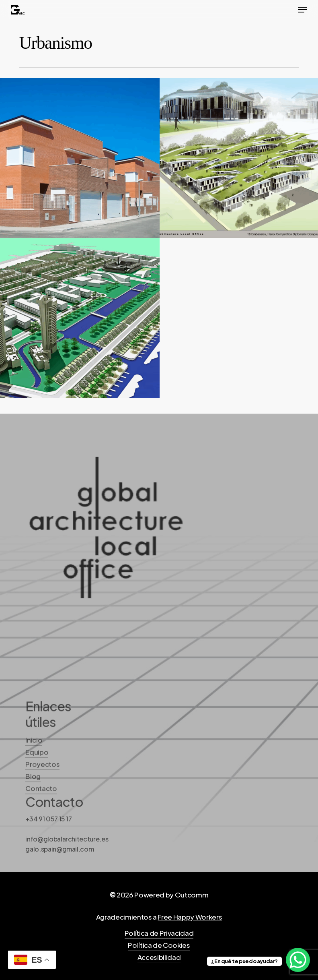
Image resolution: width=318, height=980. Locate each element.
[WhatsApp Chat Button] (298, 960)
